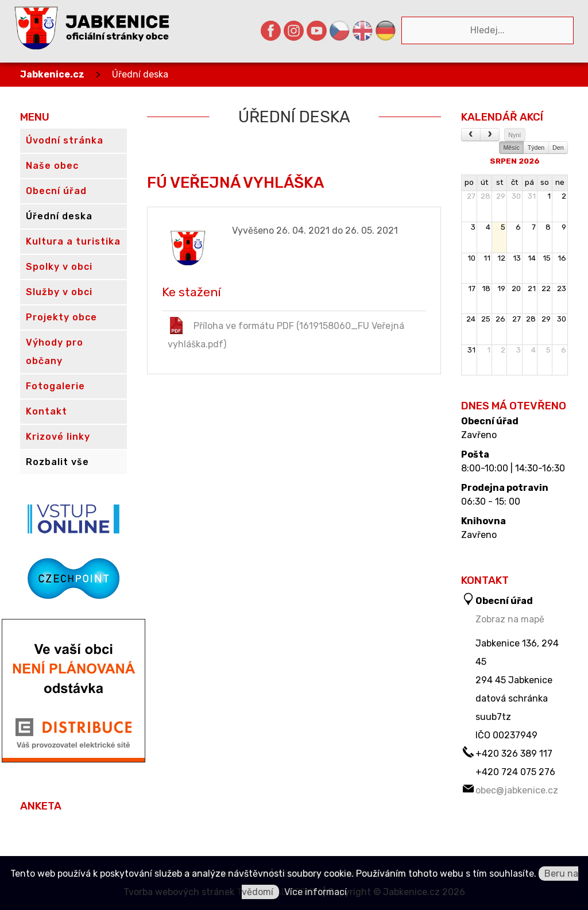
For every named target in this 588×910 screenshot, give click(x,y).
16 (562, 258)
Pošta (475, 455)
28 (486, 196)
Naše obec (52, 166)
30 (516, 196)
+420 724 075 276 (515, 772)
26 (500, 319)
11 (487, 258)
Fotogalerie (55, 386)
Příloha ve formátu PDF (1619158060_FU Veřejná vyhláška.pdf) (286, 333)
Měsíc (511, 148)
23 (562, 289)
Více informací (316, 892)
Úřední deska (140, 74)
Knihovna (483, 521)
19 (501, 289)
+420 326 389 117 (514, 754)
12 (501, 258)
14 (532, 258)
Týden (536, 148)
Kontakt (47, 411)
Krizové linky (58, 437)
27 (471, 196)
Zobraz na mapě (510, 619)
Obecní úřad (490, 421)
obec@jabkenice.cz (517, 790)
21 (532, 289)
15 (547, 258)
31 (532, 196)
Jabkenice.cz (52, 74)
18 (486, 289)
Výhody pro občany (55, 352)
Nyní (514, 135)
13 (517, 258)
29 (501, 196)
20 (516, 289)
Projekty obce (61, 317)
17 (472, 289)
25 (486, 319)
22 (546, 289)
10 (471, 258)
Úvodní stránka (65, 140)
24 (471, 319)
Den (558, 148)
